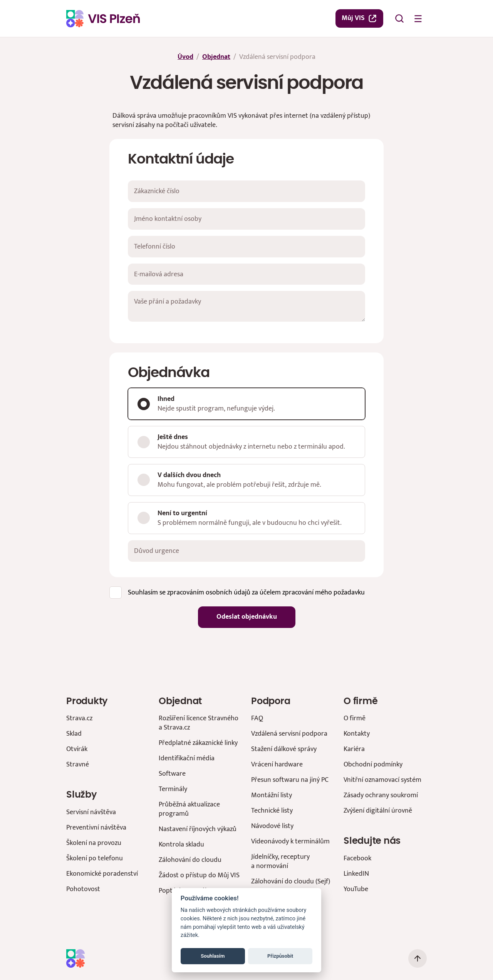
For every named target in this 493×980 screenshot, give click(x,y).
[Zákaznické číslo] (246, 191)
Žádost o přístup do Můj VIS (199, 875)
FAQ (257, 718)
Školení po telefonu (95, 858)
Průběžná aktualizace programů (189, 809)
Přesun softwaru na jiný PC (290, 780)
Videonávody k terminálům (290, 841)
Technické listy (272, 811)
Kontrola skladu (181, 844)
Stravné (78, 764)
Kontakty (357, 734)
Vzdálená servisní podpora (289, 734)
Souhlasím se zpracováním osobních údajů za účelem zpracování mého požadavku (246, 592)
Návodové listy (272, 826)
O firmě (355, 718)
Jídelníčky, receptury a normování (280, 861)
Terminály (173, 789)
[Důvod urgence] (246, 551)
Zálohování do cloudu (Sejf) (291, 881)
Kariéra (354, 749)
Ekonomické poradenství (102, 874)
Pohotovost (83, 889)
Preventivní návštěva (96, 827)
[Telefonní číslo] (246, 247)
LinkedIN (356, 874)
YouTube (356, 889)
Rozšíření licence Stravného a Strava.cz (199, 723)
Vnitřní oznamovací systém (382, 780)
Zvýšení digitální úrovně (378, 811)
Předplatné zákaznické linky (198, 743)
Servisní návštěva (91, 812)
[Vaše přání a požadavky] (246, 306)
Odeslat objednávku (247, 617)
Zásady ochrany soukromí (381, 795)
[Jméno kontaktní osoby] (246, 219)
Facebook (357, 858)
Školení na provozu (94, 843)
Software (172, 774)
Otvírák (77, 749)
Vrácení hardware (277, 764)
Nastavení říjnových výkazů (198, 829)
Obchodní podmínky (373, 764)
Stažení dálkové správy (284, 749)
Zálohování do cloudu (190, 860)
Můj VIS (359, 18)
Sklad (74, 734)
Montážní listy (272, 795)
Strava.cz (79, 718)
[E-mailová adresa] (246, 274)
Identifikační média (187, 758)
